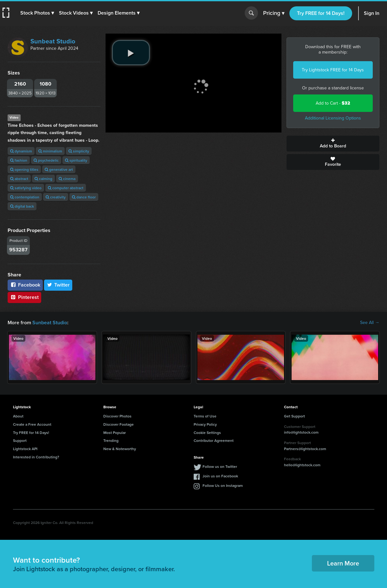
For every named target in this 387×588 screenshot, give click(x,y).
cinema (67, 179)
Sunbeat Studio (53, 41)
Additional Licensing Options (333, 118)
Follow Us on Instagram (223, 485)
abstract (19, 179)
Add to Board (333, 144)
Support (20, 440)
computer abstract (66, 188)
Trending (111, 440)
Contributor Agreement (214, 440)
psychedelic (46, 160)
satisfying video (26, 188)
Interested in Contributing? (36, 457)
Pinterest (24, 297)
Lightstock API (25, 449)
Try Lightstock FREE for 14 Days (333, 70)
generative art (59, 169)
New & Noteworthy (120, 449)
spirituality (76, 160)
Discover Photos (117, 416)
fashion (19, 160)
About (18, 416)
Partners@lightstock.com (305, 449)
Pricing (274, 13)
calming (43, 179)
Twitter (58, 285)
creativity (56, 197)
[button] (37, 13)
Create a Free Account (32, 424)
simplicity (79, 151)
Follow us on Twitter (220, 466)
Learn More (343, 563)
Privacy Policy (205, 424)
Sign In (372, 13)
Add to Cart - (333, 103)
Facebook (25, 285)
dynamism (21, 151)
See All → (370, 323)
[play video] (131, 53)
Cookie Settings (207, 433)
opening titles (24, 169)
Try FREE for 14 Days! (321, 13)
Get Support (294, 416)
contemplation (25, 197)
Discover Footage (119, 424)
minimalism (50, 151)
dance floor (84, 197)
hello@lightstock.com (302, 465)
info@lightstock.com (301, 432)
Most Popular (115, 433)
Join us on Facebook (220, 476)
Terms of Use (205, 416)
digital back (22, 206)
